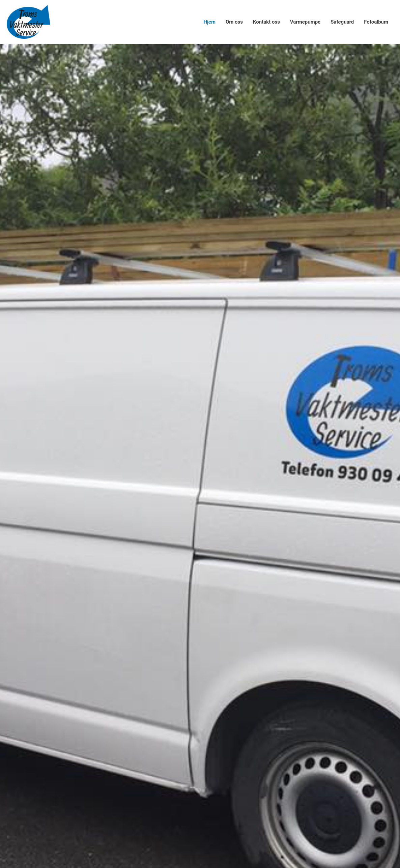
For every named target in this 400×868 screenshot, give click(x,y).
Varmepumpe (305, 22)
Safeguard (342, 22)
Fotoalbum (376, 22)
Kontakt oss (266, 22)
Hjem (209, 22)
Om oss (234, 22)
